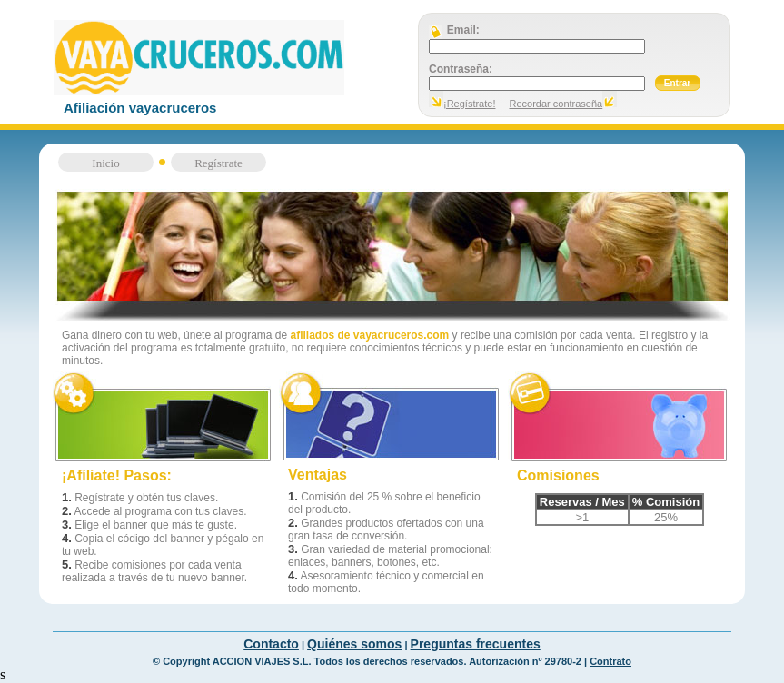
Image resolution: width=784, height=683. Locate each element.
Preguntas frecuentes (476, 644)
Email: (462, 30)
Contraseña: (461, 69)
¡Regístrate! (469, 104)
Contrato (610, 661)
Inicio (105, 163)
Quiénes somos (354, 644)
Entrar (677, 83)
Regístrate (218, 163)
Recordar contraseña (556, 104)
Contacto (271, 644)
